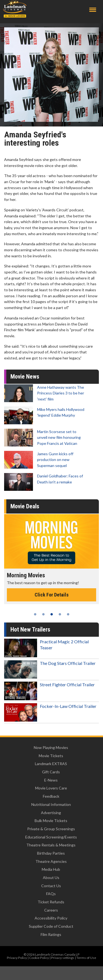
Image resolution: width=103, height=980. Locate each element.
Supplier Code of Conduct (51, 926)
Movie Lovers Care (51, 788)
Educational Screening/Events (51, 837)
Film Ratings (51, 934)
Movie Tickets (51, 756)
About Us (51, 877)
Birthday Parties (51, 853)
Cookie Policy (39, 958)
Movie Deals (25, 506)
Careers (51, 910)
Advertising (51, 813)
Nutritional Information (51, 804)
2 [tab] (43, 614)
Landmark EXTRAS (51, 764)
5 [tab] (68, 614)
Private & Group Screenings (51, 829)
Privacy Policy (17, 958)
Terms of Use (86, 958)
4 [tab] (60, 614)
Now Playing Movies (51, 747)
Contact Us (51, 886)
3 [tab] (52, 614)
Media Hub (51, 869)
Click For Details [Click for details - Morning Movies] (52, 595)
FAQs (51, 894)
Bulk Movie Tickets (51, 821)
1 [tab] (35, 614)
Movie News (25, 377)
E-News (51, 780)
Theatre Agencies (51, 861)
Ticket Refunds (51, 902)
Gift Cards (51, 772)
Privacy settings (63, 958)
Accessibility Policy (51, 918)
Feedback (51, 796)
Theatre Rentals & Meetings (51, 845)
